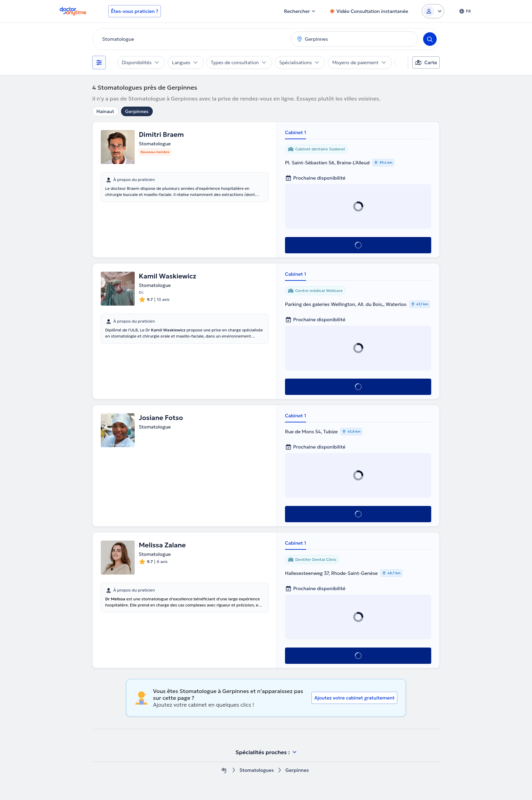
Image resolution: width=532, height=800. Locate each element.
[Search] (430, 39)
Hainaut (105, 111)
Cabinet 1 (296, 132)
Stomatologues (256, 770)
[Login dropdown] (433, 11)
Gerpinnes (137, 111)
